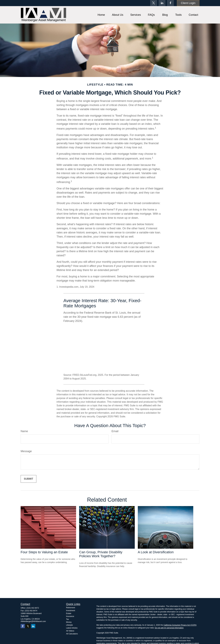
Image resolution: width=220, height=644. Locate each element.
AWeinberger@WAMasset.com (33, 621)
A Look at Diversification (156, 552)
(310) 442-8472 (33, 608)
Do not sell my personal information (169, 628)
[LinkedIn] (162, 3)
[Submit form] (28, 479)
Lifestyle (70, 625)
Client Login (188, 3)
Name (24, 431)
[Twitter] (154, 3)
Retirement (71, 608)
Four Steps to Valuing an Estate (44, 552)
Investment (71, 611)
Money (69, 622)
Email (115, 431)
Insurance (70, 616)
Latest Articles (72, 628)
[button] (101, 15)
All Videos (70, 631)
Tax (68, 619)
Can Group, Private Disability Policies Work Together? (101, 554)
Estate (69, 613)
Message (26, 451)
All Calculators (72, 634)
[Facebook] (170, 3)
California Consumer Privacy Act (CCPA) (180, 625)
